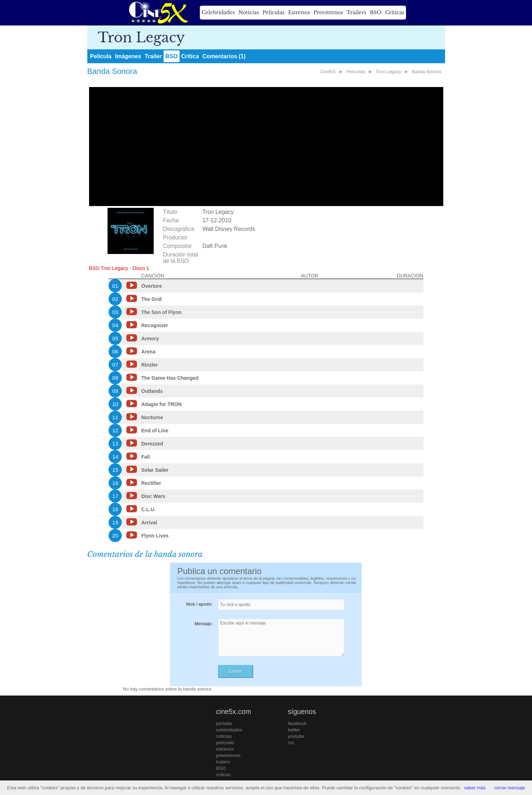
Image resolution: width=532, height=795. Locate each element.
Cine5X (328, 72)
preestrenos (228, 755)
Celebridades (218, 12)
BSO (376, 12)
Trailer (153, 56)
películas (225, 743)
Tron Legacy (389, 72)
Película (101, 56)
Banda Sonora (426, 72)
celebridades (229, 730)
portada (224, 723)
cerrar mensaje (510, 788)
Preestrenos (328, 12)
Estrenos (299, 12)
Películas (274, 12)
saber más (475, 788)
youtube (296, 736)
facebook (297, 723)
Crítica (190, 56)
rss (291, 743)
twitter (294, 730)
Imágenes (128, 56)
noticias (224, 736)
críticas (223, 775)
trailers (223, 762)
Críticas (395, 12)
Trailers (357, 12)
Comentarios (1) (224, 56)
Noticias (249, 12)
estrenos (225, 749)
